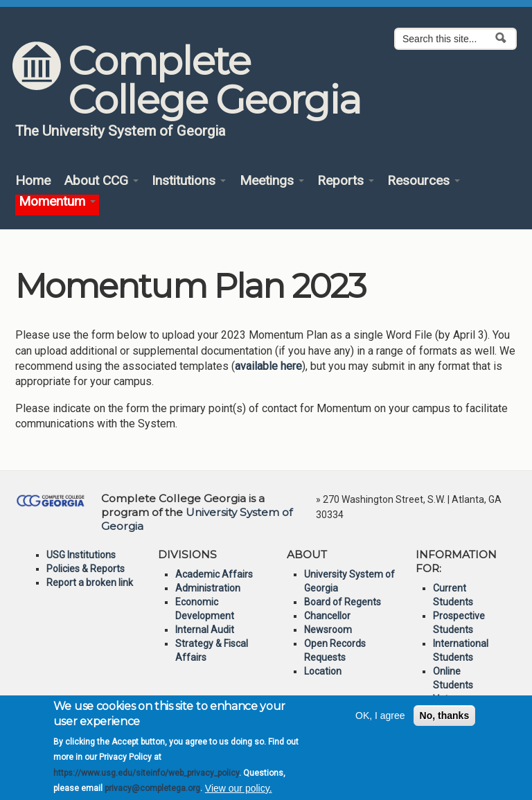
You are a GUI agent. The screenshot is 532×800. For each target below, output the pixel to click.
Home (33, 181)
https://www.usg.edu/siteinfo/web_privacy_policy (146, 780)
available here (268, 366)
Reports (346, 181)
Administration (208, 588)
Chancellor (327, 616)
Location (323, 671)
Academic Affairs (214, 574)
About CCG (101, 181)
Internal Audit (205, 630)
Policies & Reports (86, 569)
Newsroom (328, 630)
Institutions (189, 181)
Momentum (57, 202)
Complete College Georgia (214, 80)
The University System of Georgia (121, 131)
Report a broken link (90, 583)
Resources (424, 181)
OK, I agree (380, 722)
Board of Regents (343, 602)
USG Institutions (81, 555)
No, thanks (445, 722)
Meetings (272, 181)
